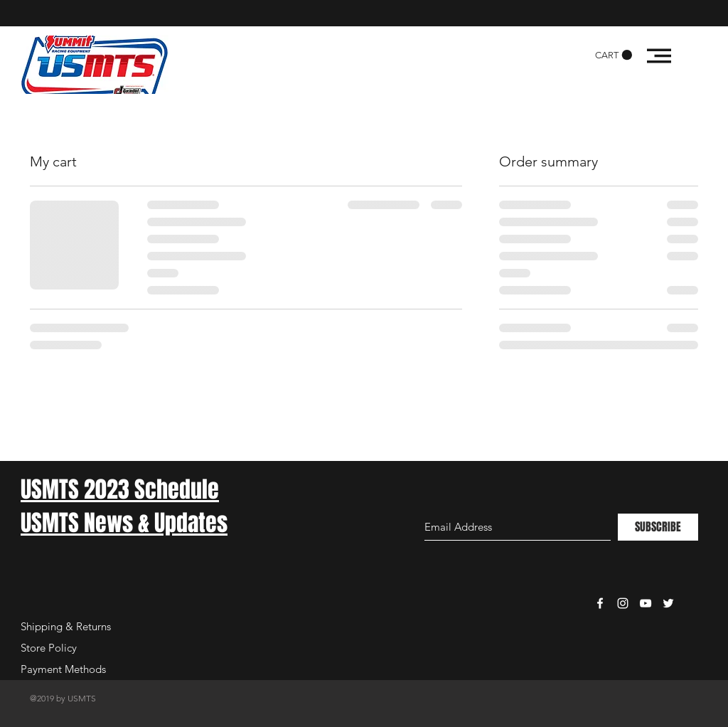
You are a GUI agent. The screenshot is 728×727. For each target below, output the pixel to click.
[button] (614, 55)
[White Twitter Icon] (668, 603)
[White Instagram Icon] (623, 603)
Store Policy (49, 648)
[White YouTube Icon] (646, 603)
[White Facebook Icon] (600, 603)
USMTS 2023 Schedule (120, 490)
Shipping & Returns (66, 626)
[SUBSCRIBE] (658, 527)
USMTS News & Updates (124, 523)
